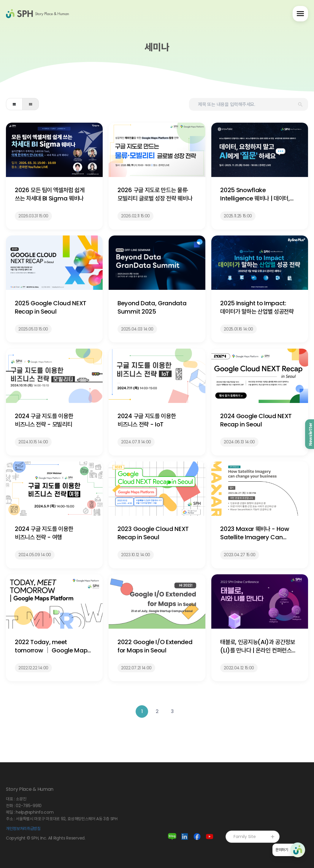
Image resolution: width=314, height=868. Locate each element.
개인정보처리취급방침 (23, 829)
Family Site (254, 837)
